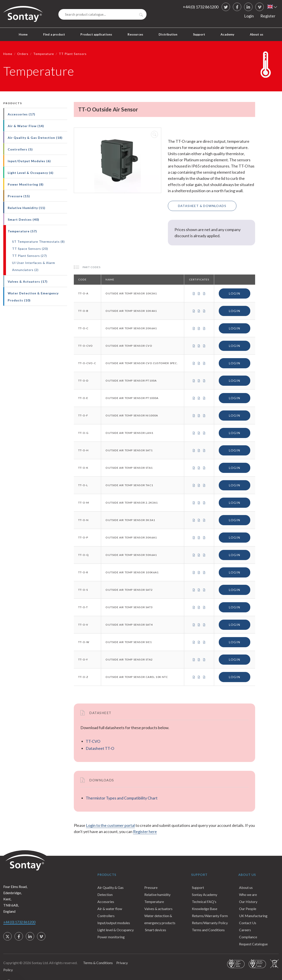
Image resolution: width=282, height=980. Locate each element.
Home (23, 34)
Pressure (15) (19, 196)
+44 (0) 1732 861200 (201, 7)
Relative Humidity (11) (27, 208)
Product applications (96, 34)
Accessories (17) (21, 114)
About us (257, 34)
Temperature (44, 54)
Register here (145, 831)
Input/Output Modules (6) (29, 161)
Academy (227, 34)
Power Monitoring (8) (26, 184)
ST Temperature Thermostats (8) (38, 242)
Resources (135, 34)
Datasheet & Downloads (202, 206)
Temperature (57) (22, 231)
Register (268, 16)
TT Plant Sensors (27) (30, 256)
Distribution (168, 34)
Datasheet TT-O (100, 748)
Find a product (54, 34)
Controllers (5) (20, 149)
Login (249, 16)
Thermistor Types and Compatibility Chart (122, 798)
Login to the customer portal (110, 825)
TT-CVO (93, 741)
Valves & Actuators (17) (28, 281)
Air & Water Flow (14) (26, 126)
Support (199, 34)
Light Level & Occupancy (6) (31, 173)
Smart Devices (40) (23, 219)
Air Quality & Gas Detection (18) (35, 138)
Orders (23, 54)
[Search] (102, 14)
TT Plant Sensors (73, 54)
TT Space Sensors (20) (30, 249)
